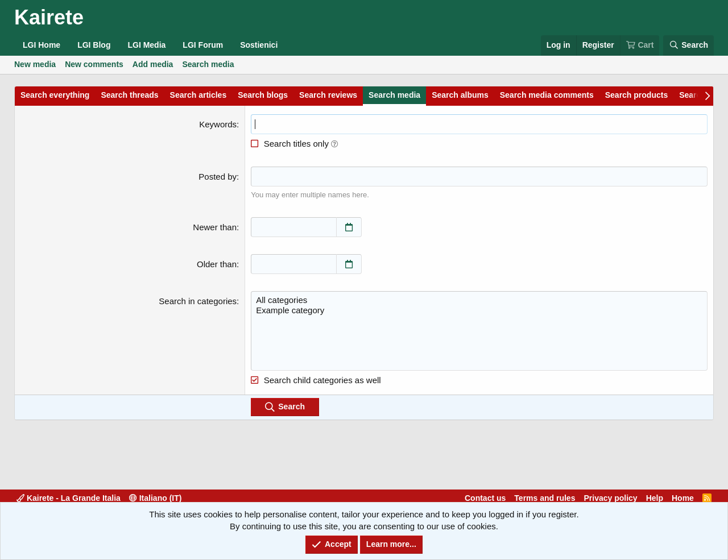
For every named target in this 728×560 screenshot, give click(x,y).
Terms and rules (545, 498)
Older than (217, 264)
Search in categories (198, 301)
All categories (479, 300)
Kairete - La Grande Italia (69, 498)
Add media (153, 64)
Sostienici (259, 45)
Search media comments (547, 95)
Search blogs (263, 95)
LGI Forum (203, 45)
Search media (208, 64)
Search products (636, 95)
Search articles (198, 95)
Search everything (55, 95)
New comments (94, 64)
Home (683, 498)
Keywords (218, 124)
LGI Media (146, 45)
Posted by (218, 177)
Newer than (215, 227)
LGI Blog (94, 45)
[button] (335, 144)
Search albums (460, 95)
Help (655, 498)
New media (35, 64)
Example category (479, 310)
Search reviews (328, 95)
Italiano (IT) (156, 498)
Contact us (485, 498)
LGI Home (42, 45)
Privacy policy (610, 498)
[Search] (688, 45)
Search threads (129, 95)
